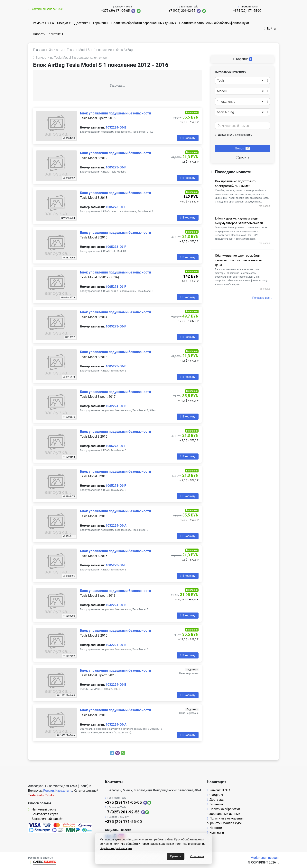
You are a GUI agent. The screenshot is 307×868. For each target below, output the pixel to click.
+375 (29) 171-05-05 (116, 11)
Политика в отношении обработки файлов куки (214, 23)
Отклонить (197, 856)
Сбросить (242, 157)
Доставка (81, 23)
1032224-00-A (116, 526)
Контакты (56, 34)
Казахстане (64, 791)
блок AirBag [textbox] (240, 112)
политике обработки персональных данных (142, 844)
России (49, 791)
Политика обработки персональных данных (144, 23)
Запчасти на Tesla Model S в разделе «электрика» (70, 58)
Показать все (262, 298)
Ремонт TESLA (43, 23)
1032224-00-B (116, 127)
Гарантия (100, 23)
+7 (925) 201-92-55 (182, 11)
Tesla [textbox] (240, 81)
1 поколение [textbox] (240, 102)
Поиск (243, 148)
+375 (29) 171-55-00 (247, 11)
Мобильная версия (263, 858)
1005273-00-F (116, 167)
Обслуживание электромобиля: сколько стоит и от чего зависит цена (239, 260)
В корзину (188, 138)
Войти (270, 29)
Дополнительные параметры (234, 135)
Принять (176, 856)
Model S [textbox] (240, 91)
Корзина (243, 59)
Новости (39, 34)
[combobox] (242, 80)
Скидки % (64, 23)
